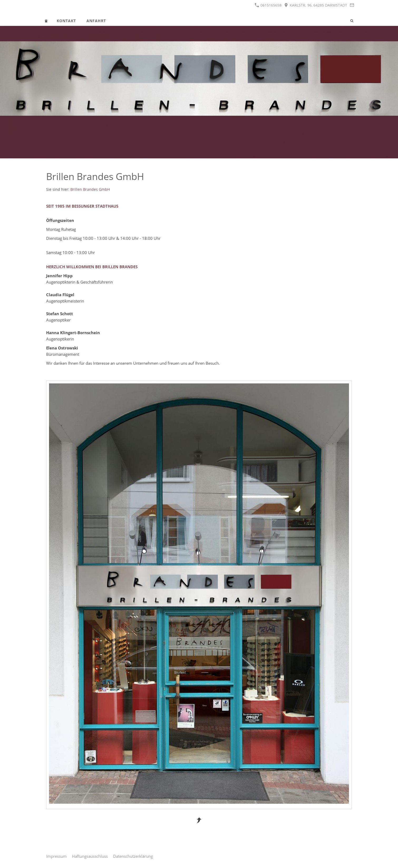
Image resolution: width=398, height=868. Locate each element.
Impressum (56, 856)
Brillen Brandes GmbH (90, 189)
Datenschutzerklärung (133, 856)
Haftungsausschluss (90, 856)
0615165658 (268, 5)
